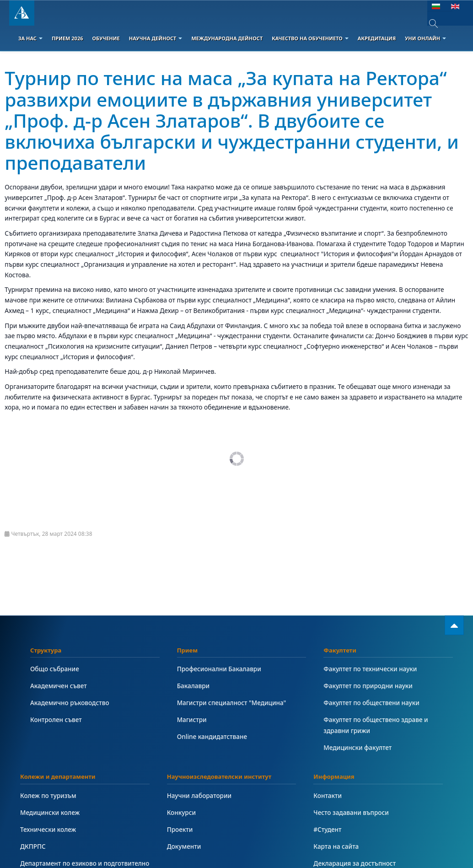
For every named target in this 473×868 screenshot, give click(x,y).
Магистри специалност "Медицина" (233, 703)
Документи (184, 846)
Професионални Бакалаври (220, 669)
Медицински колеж (50, 812)
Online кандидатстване (213, 736)
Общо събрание (55, 669)
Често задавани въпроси (352, 812)
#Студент (328, 829)
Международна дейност (227, 38)
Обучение (106, 38)
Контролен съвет (56, 720)
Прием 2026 (67, 38)
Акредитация (377, 38)
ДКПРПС (33, 846)
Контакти (328, 795)
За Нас (30, 38)
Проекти (180, 829)
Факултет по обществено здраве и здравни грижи (376, 725)
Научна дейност (156, 38)
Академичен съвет (59, 686)
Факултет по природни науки (369, 686)
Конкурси (182, 812)
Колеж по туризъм (49, 795)
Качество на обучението (310, 38)
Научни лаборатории (200, 795)
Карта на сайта (336, 846)
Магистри (192, 720)
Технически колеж (48, 829)
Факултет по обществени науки (372, 703)
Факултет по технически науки (371, 669)
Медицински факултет (358, 747)
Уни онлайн (425, 38)
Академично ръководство (70, 703)
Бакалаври (194, 686)
